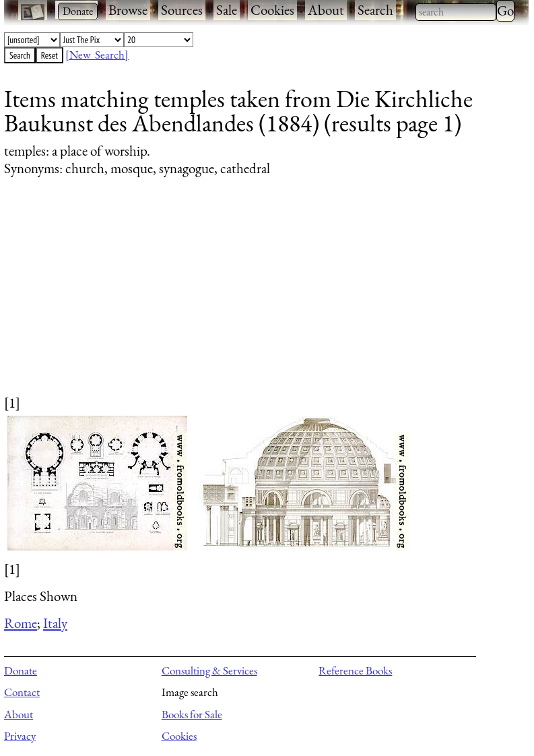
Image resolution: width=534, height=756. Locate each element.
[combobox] (456, 12)
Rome (21, 623)
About (326, 10)
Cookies (272, 10)
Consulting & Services (209, 670)
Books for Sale (192, 714)
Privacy (20, 736)
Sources (182, 10)
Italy (55, 623)
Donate (21, 670)
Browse (128, 10)
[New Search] (97, 55)
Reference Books (355, 670)
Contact (22, 692)
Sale (227, 10)
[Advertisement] (258, 298)
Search (375, 10)
